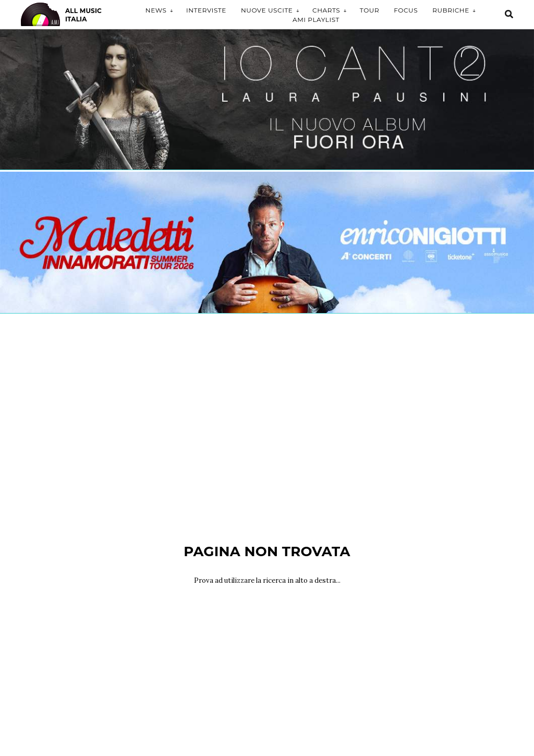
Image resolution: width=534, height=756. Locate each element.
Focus (406, 10)
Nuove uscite (267, 10)
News (156, 10)
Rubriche (451, 10)
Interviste (206, 10)
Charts (326, 10)
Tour (369, 10)
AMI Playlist (316, 20)
